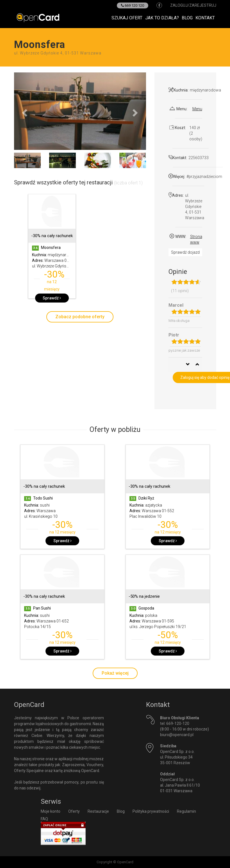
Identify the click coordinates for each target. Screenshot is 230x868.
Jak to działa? (162, 18)
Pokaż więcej (115, 673)
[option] (52, 249)
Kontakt (205, 18)
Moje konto (51, 811)
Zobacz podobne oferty (80, 317)
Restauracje (98, 811)
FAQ (44, 819)
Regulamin (186, 811)
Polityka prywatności (151, 811)
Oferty (74, 811)
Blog (187, 18)
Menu (197, 109)
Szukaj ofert (127, 18)
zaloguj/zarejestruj (193, 5)
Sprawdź (52, 298)
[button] (24, 111)
